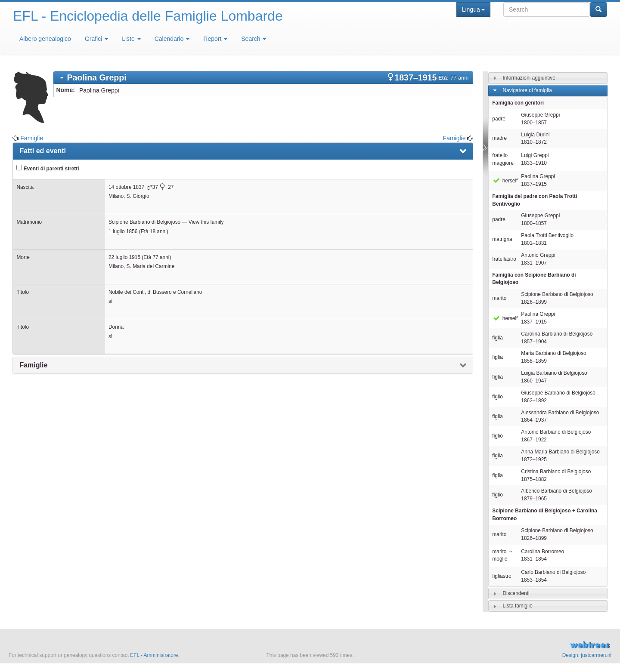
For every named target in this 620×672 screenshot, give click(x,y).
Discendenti (516, 593)
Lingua (473, 9)
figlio (497, 397)
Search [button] (254, 39)
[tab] (263, 78)
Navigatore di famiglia (527, 90)
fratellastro (504, 259)
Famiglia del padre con (535, 200)
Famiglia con (534, 279)
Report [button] (215, 39)
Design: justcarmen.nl (587, 655)
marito (499, 298)
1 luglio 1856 (123, 231)
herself (505, 181)
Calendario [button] (172, 39)
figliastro (502, 576)
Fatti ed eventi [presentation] (43, 151)
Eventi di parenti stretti (48, 168)
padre (499, 119)
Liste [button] (131, 39)
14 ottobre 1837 (126, 187)
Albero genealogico (45, 39)
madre (499, 138)
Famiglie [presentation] (33, 365)
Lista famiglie (517, 606)
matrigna (502, 239)
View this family (206, 222)
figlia (497, 338)
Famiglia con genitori (518, 103)
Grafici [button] (96, 39)
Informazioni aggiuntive (529, 78)
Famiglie (32, 138)
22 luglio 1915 (124, 257)
